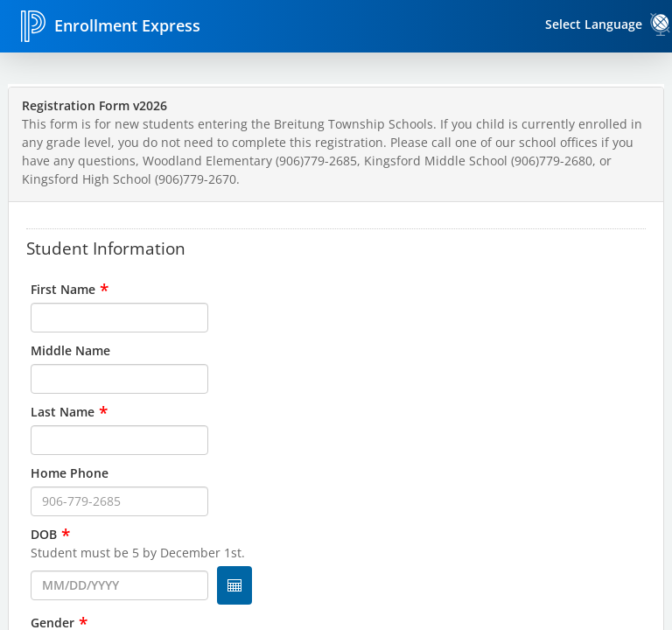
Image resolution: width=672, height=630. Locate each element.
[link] (661, 24)
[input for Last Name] (119, 440)
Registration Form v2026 (94, 105)
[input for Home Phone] (119, 501)
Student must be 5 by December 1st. (138, 553)
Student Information (106, 248)
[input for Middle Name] (119, 379)
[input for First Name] (119, 318)
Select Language (594, 24)
